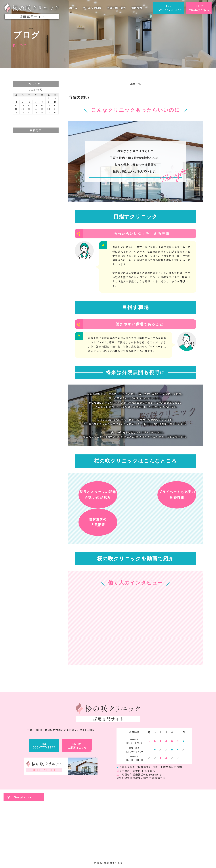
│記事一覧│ (136, 84)
